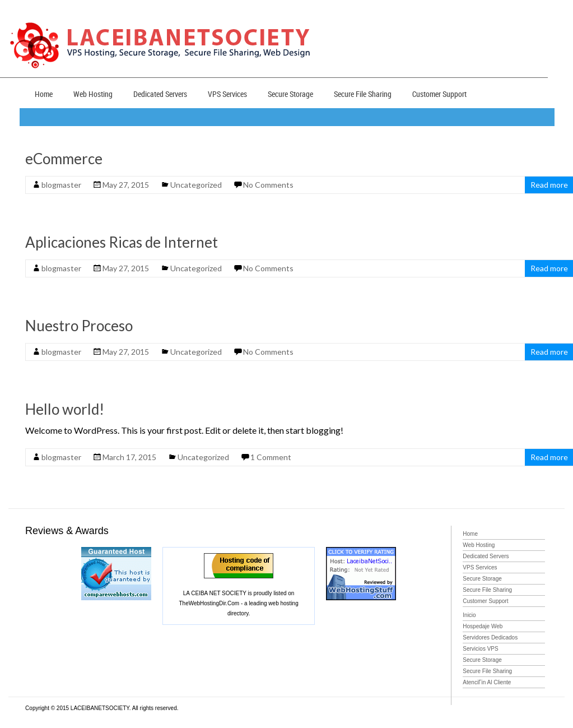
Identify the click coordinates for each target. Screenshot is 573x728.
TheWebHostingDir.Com (209, 603)
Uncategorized (196, 185)
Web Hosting (93, 94)
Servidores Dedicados (490, 637)
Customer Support (439, 94)
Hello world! (65, 409)
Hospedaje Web (483, 626)
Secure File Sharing (363, 94)
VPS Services (227, 94)
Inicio (469, 615)
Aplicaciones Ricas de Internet (122, 242)
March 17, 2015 (129, 457)
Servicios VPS (480, 649)
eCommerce (64, 159)
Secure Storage (290, 94)
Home (44, 94)
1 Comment (271, 457)
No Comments (268, 185)
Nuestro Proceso (79, 326)
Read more (549, 185)
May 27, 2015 (126, 185)
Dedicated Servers (160, 94)
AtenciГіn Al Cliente (487, 682)
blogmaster (61, 185)
